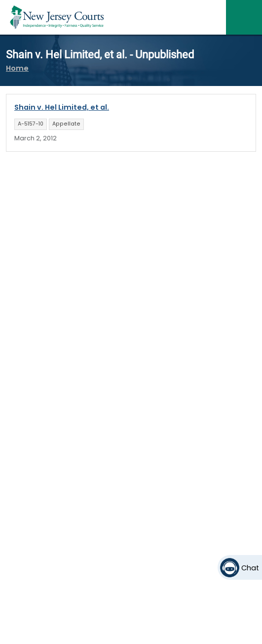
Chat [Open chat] (250, 568)
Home (17, 68)
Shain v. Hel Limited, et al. (62, 107)
